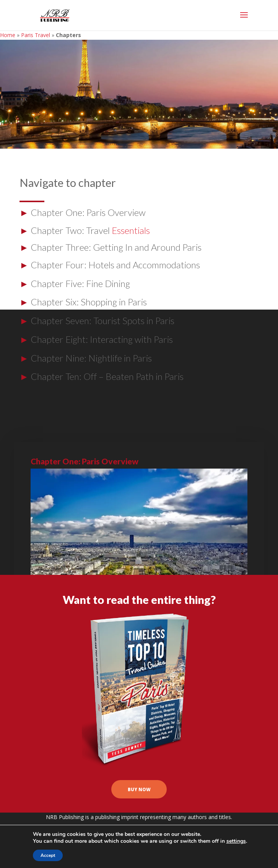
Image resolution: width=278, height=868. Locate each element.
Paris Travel (36, 35)
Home (8, 35)
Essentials (131, 230)
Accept (48, 855)
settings (236, 841)
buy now (139, 794)
